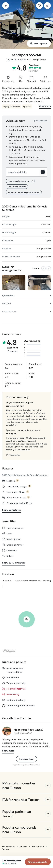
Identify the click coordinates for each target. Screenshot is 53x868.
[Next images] (49, 268)
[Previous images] (43, 268)
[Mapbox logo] (9, 651)
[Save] (39, 6)
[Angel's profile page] (7, 731)
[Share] (47, 6)
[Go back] (6, 6)
